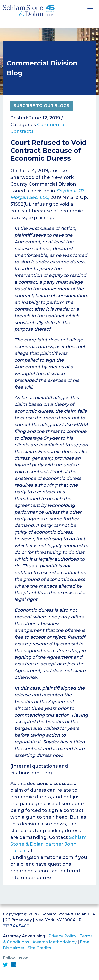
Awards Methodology (55, 942)
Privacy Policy (62, 936)
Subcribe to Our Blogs (42, 106)
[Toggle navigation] (90, 8)
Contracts (22, 131)
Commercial (51, 125)
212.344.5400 (16, 926)
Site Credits (39, 948)
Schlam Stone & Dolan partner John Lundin (49, 844)
